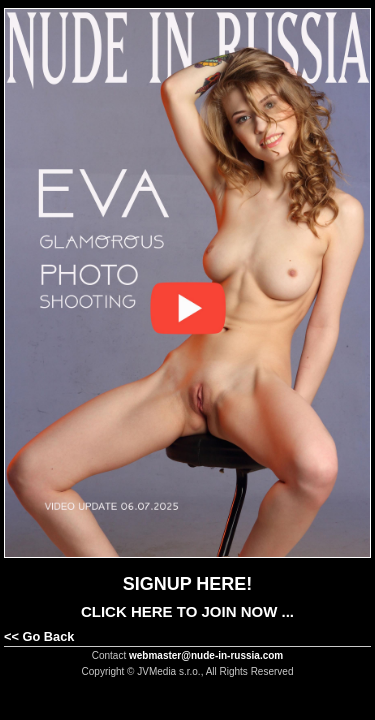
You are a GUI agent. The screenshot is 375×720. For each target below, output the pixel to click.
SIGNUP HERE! (188, 584)
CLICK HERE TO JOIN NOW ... (187, 611)
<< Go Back (39, 636)
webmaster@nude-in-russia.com (206, 655)
